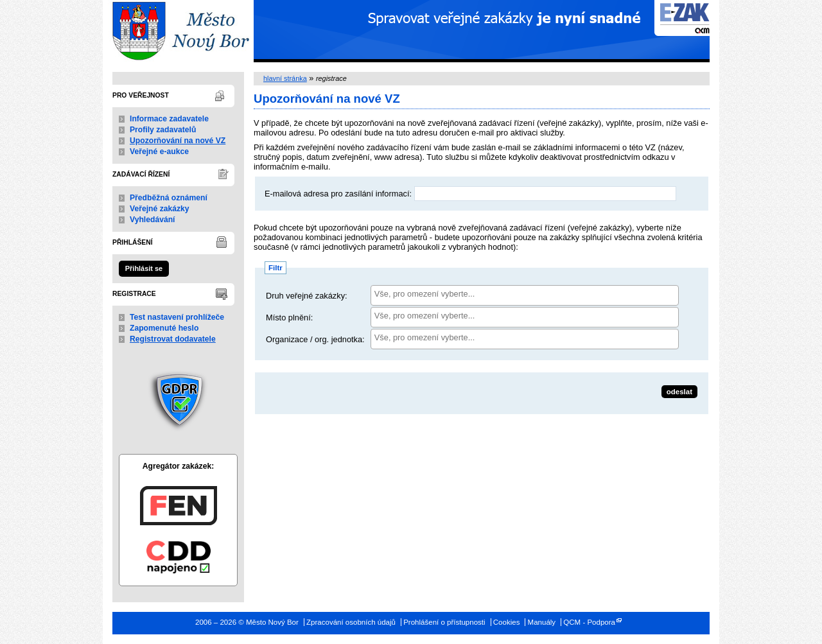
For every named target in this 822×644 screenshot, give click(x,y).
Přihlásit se (144, 268)
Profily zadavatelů (163, 130)
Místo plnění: (289, 318)
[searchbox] (525, 294)
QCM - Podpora (589, 622)
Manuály (542, 622)
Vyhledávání (153, 220)
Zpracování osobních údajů (351, 622)
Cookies (507, 622)
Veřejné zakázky (160, 209)
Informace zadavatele (169, 119)
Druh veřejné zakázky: (307, 296)
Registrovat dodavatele (173, 339)
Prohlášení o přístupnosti (444, 622)
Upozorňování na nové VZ (178, 141)
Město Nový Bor (178, 31)
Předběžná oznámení (169, 198)
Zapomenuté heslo (164, 328)
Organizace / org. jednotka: (315, 339)
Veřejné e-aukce (159, 152)
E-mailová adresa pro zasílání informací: (338, 194)
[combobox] (525, 295)
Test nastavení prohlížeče (177, 317)
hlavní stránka (285, 78)
